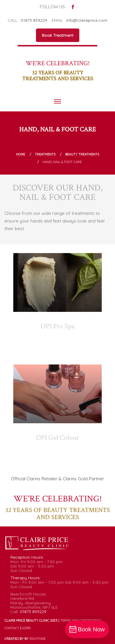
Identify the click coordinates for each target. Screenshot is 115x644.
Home (20, 154)
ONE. (38, 639)
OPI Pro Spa (58, 326)
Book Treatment (58, 35)
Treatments (45, 154)
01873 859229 (34, 20)
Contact (12, 628)
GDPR (26, 628)
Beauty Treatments (82, 154)
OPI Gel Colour (57, 438)
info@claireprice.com (87, 20)
